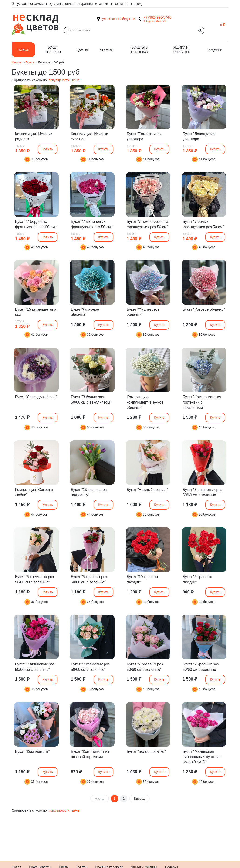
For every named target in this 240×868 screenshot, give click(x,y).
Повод (24, 50)
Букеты (106, 50)
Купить (47, 149)
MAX (159, 21)
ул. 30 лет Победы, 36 (119, 19)
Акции (104, 4)
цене (76, 80)
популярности (59, 80)
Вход (138, 4)
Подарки (215, 50)
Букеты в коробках (140, 50)
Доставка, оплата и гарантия (71, 4)
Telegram (149, 21)
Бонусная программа (28, 4)
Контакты (121, 4)
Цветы (82, 50)
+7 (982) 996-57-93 (158, 17)
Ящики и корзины (181, 50)
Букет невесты (53, 50)
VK (164, 21)
